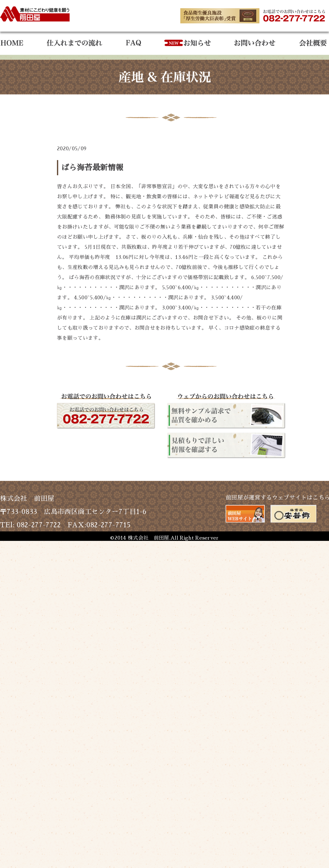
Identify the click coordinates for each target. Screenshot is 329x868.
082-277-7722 (39, 525)
